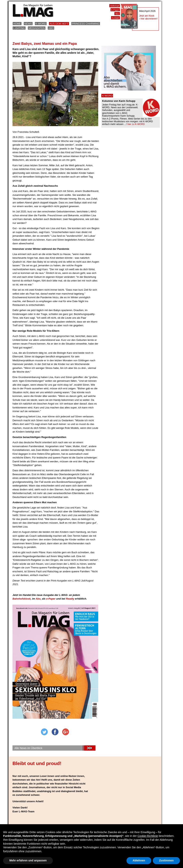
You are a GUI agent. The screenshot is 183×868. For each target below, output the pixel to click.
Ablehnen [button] (139, 860)
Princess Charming (86, 24)
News (28, 24)
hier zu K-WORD (136, 124)
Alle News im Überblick (28, 748)
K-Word (41, 24)
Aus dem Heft (59, 24)
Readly (70, 599)
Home (17, 24)
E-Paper (115, 10)
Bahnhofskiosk (22, 599)
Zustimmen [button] (166, 860)
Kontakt (115, 18)
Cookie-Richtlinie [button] (148, 836)
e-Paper (51, 599)
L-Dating (19, 28)
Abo (51, 28)
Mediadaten (37, 28)
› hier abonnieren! (148, 19)
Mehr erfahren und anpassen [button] (28, 860)
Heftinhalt (115, 6)
